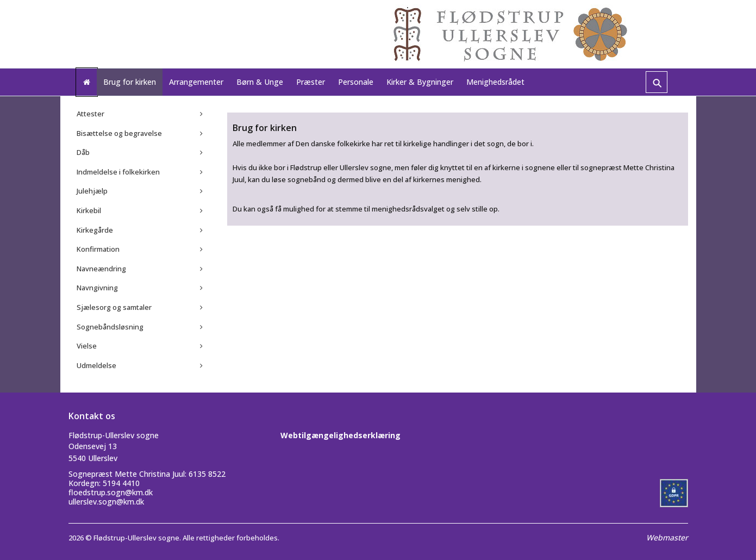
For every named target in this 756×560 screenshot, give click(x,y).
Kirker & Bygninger (420, 82)
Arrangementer (196, 82)
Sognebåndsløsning (110, 327)
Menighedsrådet (495, 82)
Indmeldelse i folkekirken (118, 172)
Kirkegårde (95, 230)
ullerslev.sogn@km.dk (106, 502)
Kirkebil (89, 210)
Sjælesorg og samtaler (114, 307)
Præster (311, 82)
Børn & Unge (260, 82)
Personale (356, 82)
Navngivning (97, 288)
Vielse (87, 346)
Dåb (83, 152)
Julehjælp (92, 191)
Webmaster (667, 537)
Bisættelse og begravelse (119, 133)
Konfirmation (98, 249)
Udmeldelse (96, 365)
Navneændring (101, 269)
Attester (90, 114)
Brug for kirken (130, 82)
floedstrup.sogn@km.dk (111, 492)
